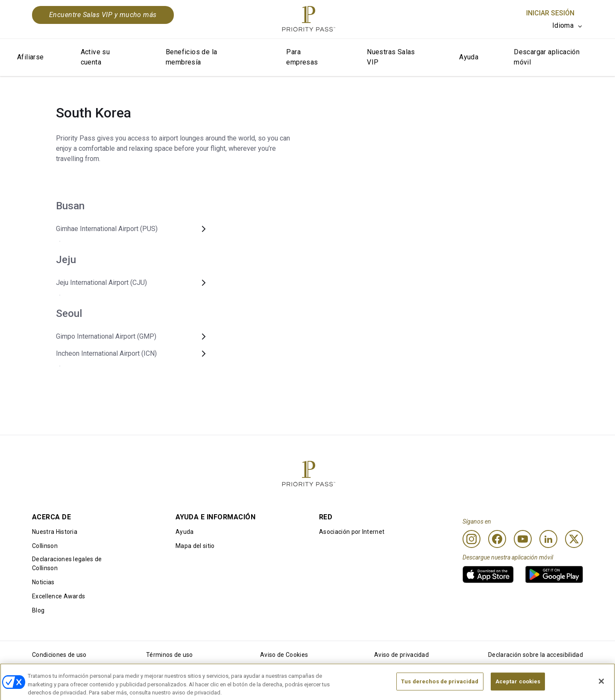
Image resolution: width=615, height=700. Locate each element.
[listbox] (568, 26)
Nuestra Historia (55, 532)
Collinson (45, 546)
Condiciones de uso (59, 655)
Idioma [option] (563, 25)
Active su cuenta (95, 57)
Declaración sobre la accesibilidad (536, 655)
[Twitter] (574, 539)
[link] (488, 574)
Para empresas (302, 57)
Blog (38, 610)
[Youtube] (523, 539)
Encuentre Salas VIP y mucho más (103, 15)
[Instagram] (471, 539)
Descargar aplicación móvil (547, 57)
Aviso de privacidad (401, 655)
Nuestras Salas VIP (391, 57)
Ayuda (469, 57)
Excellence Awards (59, 596)
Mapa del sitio (195, 546)
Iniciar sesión (550, 13)
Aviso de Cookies (284, 655)
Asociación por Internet (352, 532)
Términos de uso (170, 655)
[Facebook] (497, 539)
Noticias (43, 582)
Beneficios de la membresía (191, 57)
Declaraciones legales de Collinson (67, 564)
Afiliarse (31, 57)
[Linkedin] (548, 539)
